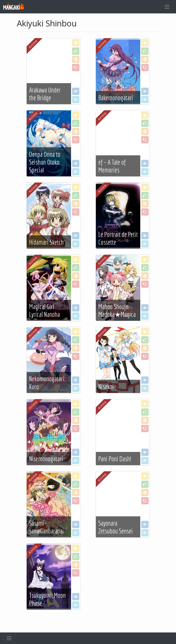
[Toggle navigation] (167, 7)
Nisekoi (106, 387)
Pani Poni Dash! (115, 459)
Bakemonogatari (116, 98)
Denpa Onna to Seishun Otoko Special (45, 162)
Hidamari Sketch (46, 242)
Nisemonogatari (46, 459)
